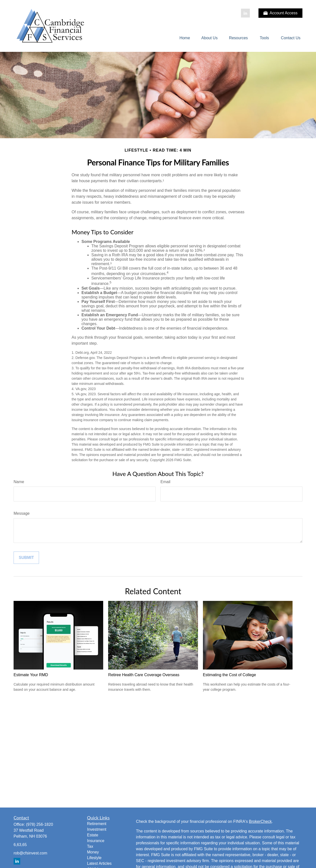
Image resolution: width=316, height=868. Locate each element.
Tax (90, 846)
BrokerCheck (260, 821)
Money (93, 852)
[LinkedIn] (245, 13)
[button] (185, 38)
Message (22, 513)
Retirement (97, 824)
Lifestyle (94, 858)
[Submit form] (26, 558)
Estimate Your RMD (31, 675)
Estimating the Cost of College (229, 675)
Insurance (96, 841)
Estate (93, 835)
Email (165, 482)
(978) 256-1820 (39, 824)
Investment (97, 829)
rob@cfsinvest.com (30, 853)
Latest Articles (99, 863)
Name (19, 482)
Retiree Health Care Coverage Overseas (144, 675)
